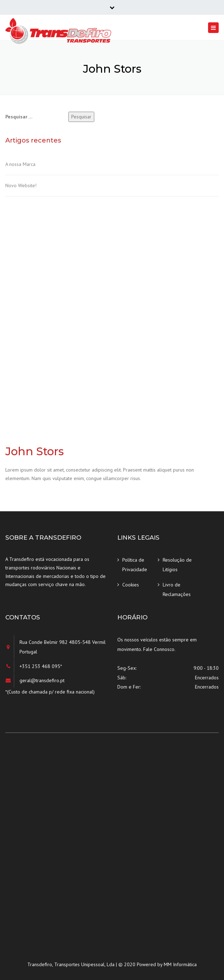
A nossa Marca (20, 164)
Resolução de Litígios (177, 565)
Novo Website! (21, 185)
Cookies (131, 585)
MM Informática (180, 964)
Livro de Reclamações (177, 589)
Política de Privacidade (135, 565)
